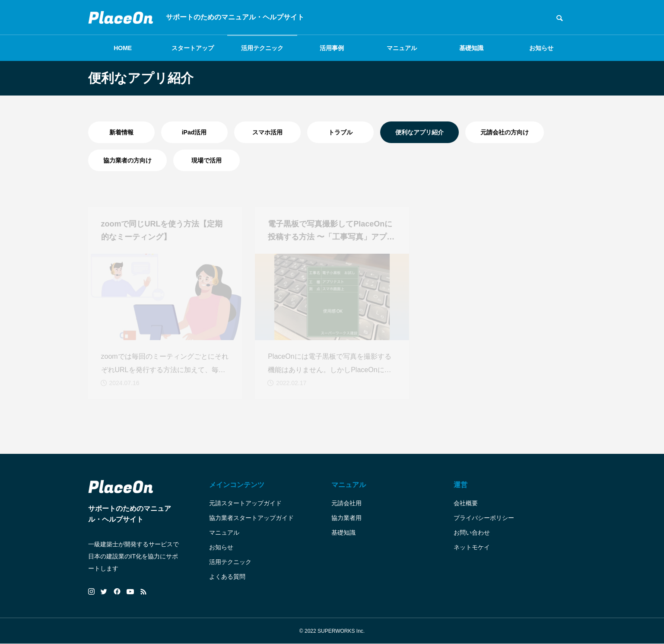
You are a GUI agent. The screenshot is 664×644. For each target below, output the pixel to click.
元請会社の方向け (505, 132)
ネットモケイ (472, 547)
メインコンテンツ (237, 485)
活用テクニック (262, 48)
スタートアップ (193, 48)
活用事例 (332, 48)
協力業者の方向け (127, 160)
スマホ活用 (267, 132)
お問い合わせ (472, 532)
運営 (461, 485)
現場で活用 (207, 160)
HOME (123, 48)
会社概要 (466, 503)
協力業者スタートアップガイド (251, 518)
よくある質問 (227, 577)
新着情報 (121, 132)
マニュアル (402, 48)
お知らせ (541, 48)
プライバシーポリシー (484, 518)
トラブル (340, 132)
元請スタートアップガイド (245, 503)
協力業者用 (346, 518)
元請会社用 (346, 503)
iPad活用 (194, 132)
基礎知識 (471, 48)
